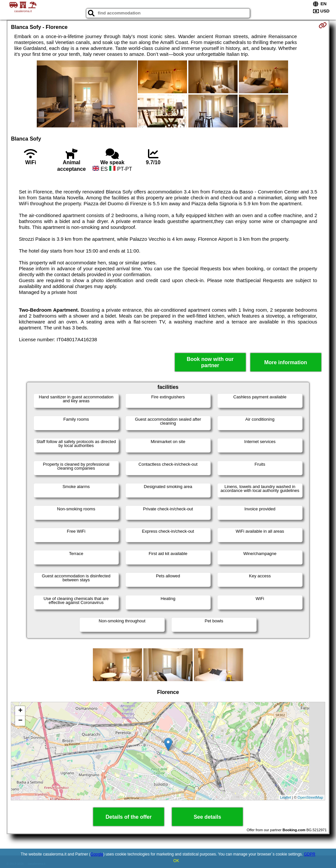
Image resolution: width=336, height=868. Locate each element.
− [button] (20, 721)
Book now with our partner (210, 362)
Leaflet (286, 797)
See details (207, 817)
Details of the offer (129, 817)
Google (97, 854)
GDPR (310, 854)
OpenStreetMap (310, 797)
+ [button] (20, 711)
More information (286, 362)
